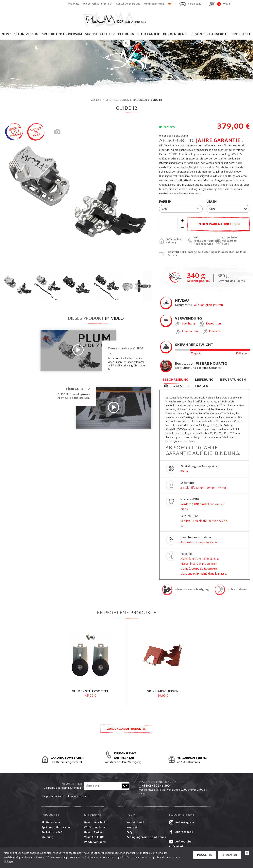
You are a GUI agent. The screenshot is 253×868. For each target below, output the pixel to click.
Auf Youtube (180, 842)
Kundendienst (176, 35)
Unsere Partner (94, 832)
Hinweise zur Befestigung (192, 590)
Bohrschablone (238, 590)
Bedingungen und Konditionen (146, 837)
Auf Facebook (181, 832)
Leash (212, 202)
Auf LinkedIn (177, 847)
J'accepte (204, 855)
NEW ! (6, 35)
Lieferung (204, 380)
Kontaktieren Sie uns (128, 4)
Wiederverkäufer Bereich (98, 4)
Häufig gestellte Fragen (185, 386)
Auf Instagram (181, 822)
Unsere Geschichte (96, 822)
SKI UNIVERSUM (26, 35)
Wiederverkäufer (95, 842)
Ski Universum (51, 822)
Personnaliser (229, 855)
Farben (165, 202)
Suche (126, 43)
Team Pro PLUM (94, 837)
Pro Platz (74, 4)
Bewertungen (233, 380)
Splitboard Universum (56, 827)
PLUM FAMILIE (148, 35)
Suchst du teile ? (52, 832)
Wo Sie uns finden (96, 827)
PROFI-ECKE (241, 35)
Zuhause (96, 100)
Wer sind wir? (135, 822)
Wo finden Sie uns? (155, 4)
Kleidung (126, 35)
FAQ (129, 832)
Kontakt (132, 827)
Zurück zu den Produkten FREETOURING (127, 730)
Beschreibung (175, 380)
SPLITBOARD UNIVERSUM (62, 35)
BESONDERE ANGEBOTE (210, 35)
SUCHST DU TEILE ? (100, 35)
